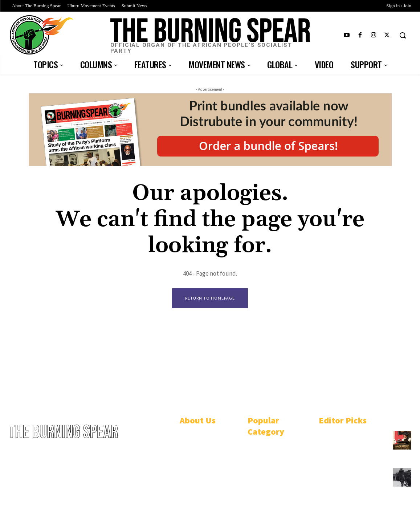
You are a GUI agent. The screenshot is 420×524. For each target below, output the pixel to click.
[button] (403, 35)
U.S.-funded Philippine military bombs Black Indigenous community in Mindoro (352, 481)
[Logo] (210, 36)
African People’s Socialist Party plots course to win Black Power (351, 441)
